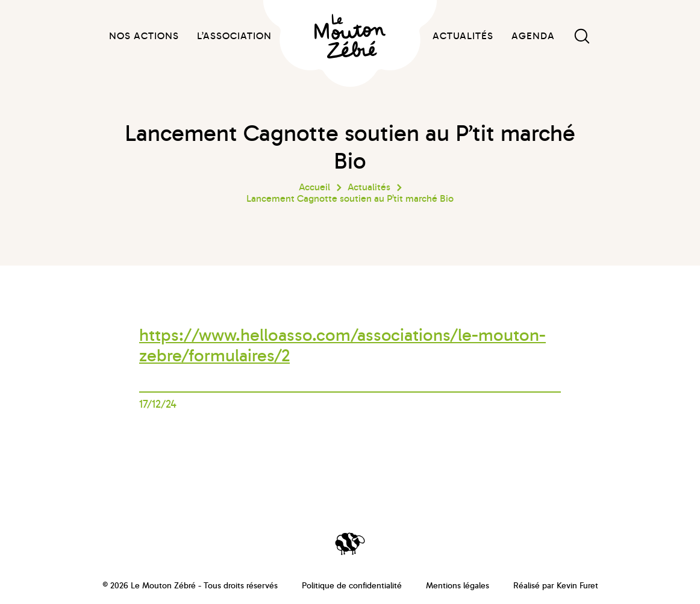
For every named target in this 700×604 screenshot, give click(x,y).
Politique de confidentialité (352, 586)
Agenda (533, 36)
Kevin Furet (577, 586)
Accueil (314, 187)
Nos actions (144, 36)
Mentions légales (458, 586)
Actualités (463, 36)
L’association (234, 36)
